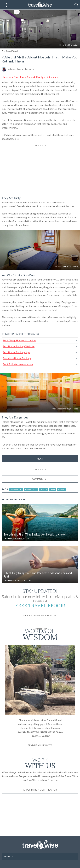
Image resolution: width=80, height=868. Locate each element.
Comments (40, 479)
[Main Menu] (7, 5)
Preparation (16, 489)
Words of (40, 634)
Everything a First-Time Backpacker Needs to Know (34, 535)
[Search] (76, 5)
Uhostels (75, 45)
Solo (53, 489)
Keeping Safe (31, 489)
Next (40, 459)
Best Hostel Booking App (16, 352)
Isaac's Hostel (73, 266)
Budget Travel (12, 51)
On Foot (44, 489)
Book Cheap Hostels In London (19, 340)
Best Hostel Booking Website (19, 346)
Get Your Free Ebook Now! (40, 615)
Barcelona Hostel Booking (17, 358)
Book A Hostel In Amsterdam (18, 364)
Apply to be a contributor (40, 790)
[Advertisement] (40, 170)
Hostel (61, 489)
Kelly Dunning (14, 69)
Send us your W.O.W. (40, 745)
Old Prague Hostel (71, 409)
